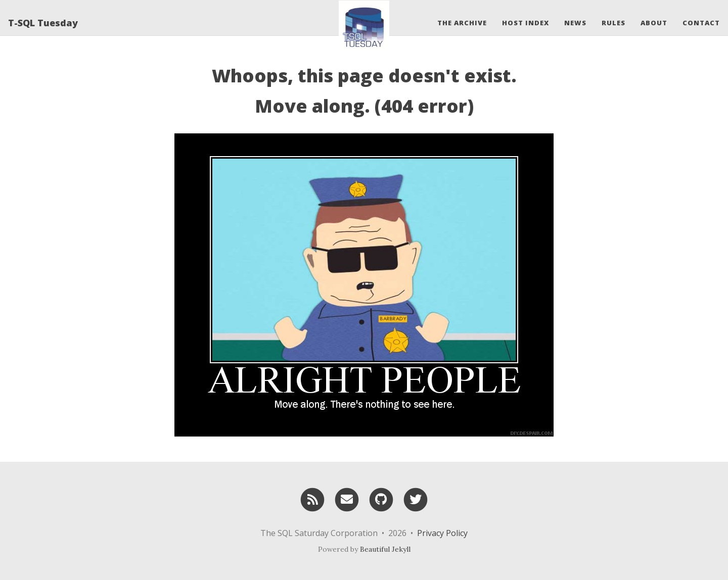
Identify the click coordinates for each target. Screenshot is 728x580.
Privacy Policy (442, 533)
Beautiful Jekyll (385, 549)
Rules (613, 23)
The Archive (462, 23)
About (654, 23)
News (575, 23)
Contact (701, 23)
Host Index (526, 23)
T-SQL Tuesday (43, 23)
